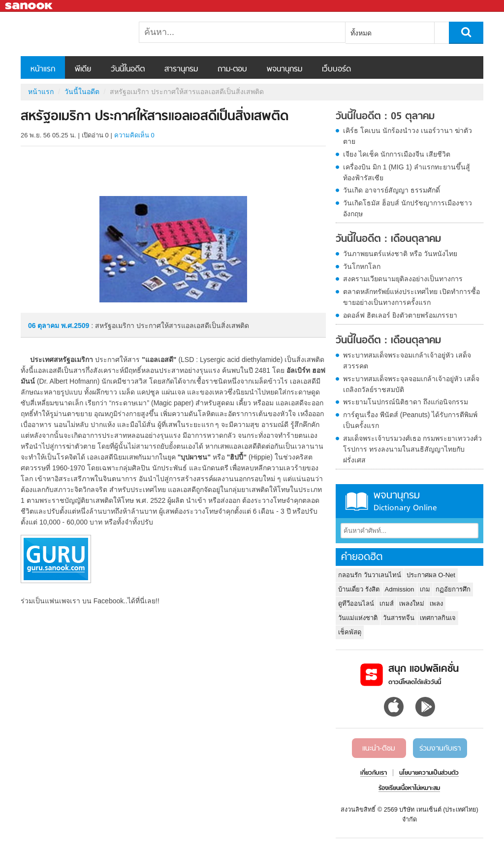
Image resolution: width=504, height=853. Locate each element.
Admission (400, 589)
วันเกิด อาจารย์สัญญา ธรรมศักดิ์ (392, 190)
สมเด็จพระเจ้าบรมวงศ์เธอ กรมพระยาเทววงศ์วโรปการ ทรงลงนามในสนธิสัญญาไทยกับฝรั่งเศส (412, 449)
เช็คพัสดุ (350, 632)
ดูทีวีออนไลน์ (356, 604)
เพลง (436, 604)
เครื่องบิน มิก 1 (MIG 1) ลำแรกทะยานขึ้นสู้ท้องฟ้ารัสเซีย (407, 172)
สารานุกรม (181, 69)
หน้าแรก (43, 69)
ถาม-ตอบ (232, 69)
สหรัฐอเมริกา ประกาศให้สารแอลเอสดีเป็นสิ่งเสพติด (72, 34)
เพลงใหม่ (412, 604)
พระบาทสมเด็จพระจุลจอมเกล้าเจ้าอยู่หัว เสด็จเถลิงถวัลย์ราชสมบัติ (411, 384)
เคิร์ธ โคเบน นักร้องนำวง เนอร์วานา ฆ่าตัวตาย (408, 136)
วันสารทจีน (399, 618)
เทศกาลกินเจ (438, 618)
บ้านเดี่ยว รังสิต (359, 589)
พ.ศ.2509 (75, 326)
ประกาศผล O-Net (431, 575)
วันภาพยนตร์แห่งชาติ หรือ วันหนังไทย (400, 254)
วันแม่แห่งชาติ (358, 618)
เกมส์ (387, 604)
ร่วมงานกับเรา (440, 749)
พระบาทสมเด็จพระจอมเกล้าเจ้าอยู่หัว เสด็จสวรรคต (407, 361)
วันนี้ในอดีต (128, 69)
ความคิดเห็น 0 (134, 135)
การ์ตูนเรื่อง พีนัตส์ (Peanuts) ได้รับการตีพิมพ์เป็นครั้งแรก (410, 420)
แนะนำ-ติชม (379, 749)
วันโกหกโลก (362, 266)
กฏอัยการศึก (453, 589)
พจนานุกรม (284, 69)
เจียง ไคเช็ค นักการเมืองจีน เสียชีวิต (397, 154)
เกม (425, 589)
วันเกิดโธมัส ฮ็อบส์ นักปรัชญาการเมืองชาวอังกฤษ (408, 208)
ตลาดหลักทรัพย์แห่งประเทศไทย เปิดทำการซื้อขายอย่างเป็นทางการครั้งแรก (411, 297)
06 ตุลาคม (45, 326)
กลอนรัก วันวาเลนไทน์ (370, 575)
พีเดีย (83, 69)
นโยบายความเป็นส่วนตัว (429, 773)
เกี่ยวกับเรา (374, 773)
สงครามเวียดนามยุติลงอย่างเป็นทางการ (403, 279)
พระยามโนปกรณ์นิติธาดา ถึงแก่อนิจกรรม (406, 402)
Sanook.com (30, 6)
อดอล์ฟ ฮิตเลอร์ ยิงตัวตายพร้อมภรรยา (400, 315)
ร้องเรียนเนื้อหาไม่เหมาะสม (409, 788)
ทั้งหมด (361, 33)
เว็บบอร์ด (336, 69)
